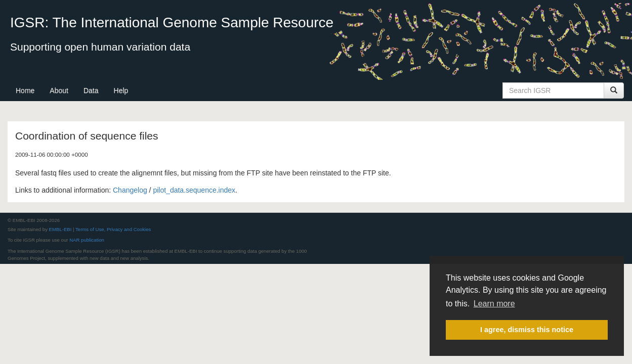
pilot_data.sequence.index (194, 190)
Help (121, 90)
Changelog (130, 190)
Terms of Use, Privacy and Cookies (113, 229)
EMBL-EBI (60, 229)
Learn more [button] (494, 304)
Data (91, 90)
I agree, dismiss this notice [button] (527, 330)
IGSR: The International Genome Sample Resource (172, 22)
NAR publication (87, 240)
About (59, 90)
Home (25, 90)
